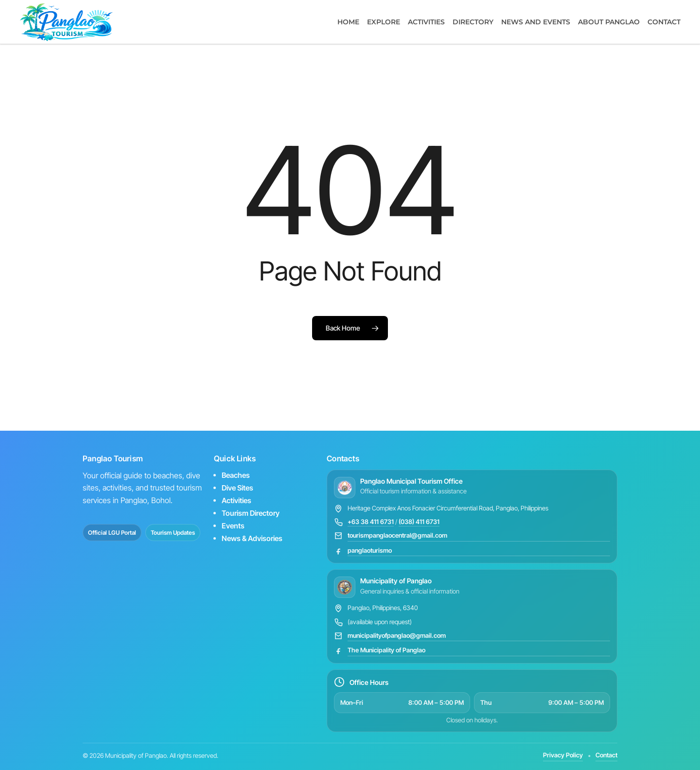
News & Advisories (252, 538)
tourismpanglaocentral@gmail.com (397, 535)
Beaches (236, 475)
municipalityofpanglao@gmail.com (397, 635)
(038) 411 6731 (419, 522)
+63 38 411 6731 (371, 522)
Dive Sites (237, 488)
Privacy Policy (563, 755)
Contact (606, 755)
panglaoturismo (370, 550)
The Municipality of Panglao (386, 650)
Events (233, 526)
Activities (236, 500)
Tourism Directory (251, 513)
